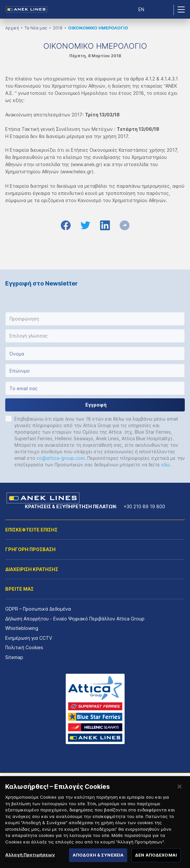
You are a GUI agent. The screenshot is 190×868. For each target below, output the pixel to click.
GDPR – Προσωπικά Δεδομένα (38, 609)
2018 (58, 28)
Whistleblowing (22, 628)
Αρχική (12, 28)
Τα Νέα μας (36, 28)
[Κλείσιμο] (180, 797)
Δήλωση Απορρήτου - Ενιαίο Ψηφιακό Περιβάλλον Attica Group (75, 619)
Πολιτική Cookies (24, 647)
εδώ (165, 465)
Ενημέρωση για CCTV (29, 638)
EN (141, 9)
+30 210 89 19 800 (144, 506)
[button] (95, 319)
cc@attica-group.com (61, 458)
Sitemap (14, 657)
